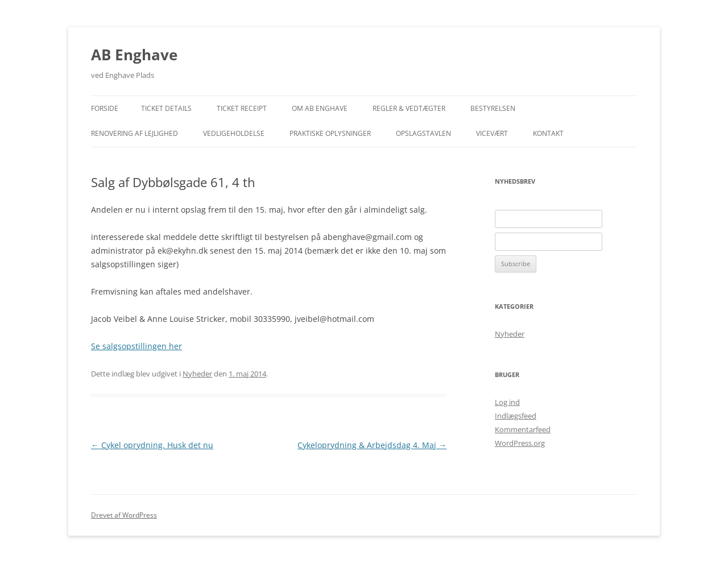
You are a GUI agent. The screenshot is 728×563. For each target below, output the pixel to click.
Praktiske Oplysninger (330, 133)
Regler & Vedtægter (409, 108)
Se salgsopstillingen (136, 346)
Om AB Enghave (320, 108)
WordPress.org (520, 443)
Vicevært (492, 133)
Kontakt (548, 133)
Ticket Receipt (242, 108)
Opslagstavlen (423, 133)
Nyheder (197, 374)
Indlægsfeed (516, 416)
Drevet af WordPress (124, 515)
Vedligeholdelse (234, 133)
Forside (105, 108)
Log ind (507, 402)
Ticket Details (166, 108)
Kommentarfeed (523, 429)
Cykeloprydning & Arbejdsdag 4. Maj (372, 445)
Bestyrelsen (493, 108)
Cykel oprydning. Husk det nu (152, 445)
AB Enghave (134, 55)
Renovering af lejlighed (135, 133)
